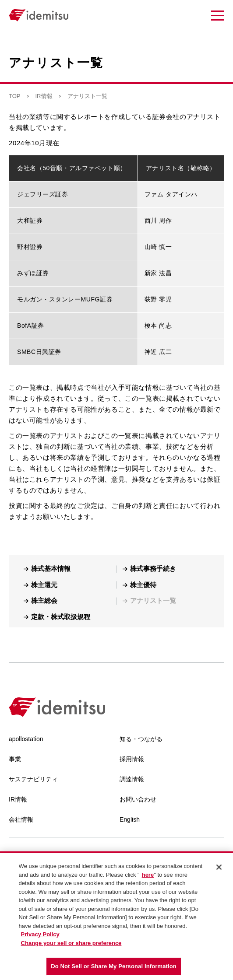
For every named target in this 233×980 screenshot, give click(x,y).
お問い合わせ (138, 799)
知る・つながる (141, 739)
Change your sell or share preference (71, 943)
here (148, 875)
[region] (116, 916)
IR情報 (44, 96)
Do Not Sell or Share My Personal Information (114, 966)
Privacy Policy (40, 934)
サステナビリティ (33, 779)
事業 (15, 759)
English (130, 819)
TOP (15, 96)
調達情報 (132, 779)
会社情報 (21, 819)
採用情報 (132, 759)
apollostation (26, 739)
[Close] (219, 867)
